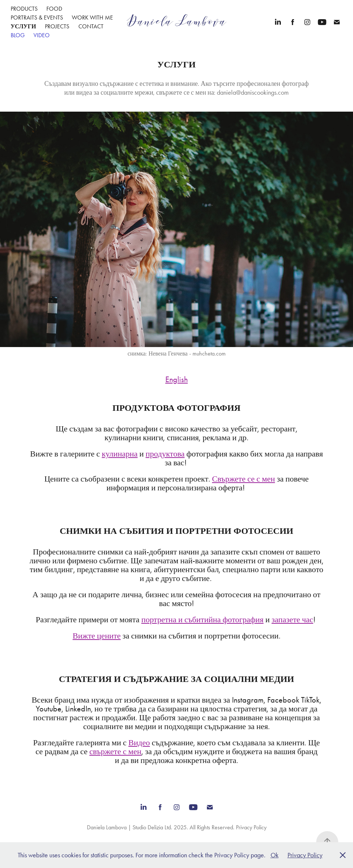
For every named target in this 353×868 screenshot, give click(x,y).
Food (54, 9)
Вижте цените (97, 636)
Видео (139, 743)
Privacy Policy (251, 827)
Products (24, 9)
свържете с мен (115, 752)
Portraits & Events (37, 17)
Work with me (92, 17)
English (176, 379)
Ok (275, 855)
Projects (57, 26)
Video (42, 35)
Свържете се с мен (243, 479)
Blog (18, 35)
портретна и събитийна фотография (202, 620)
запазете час (292, 620)
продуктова (165, 454)
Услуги (23, 26)
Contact (91, 26)
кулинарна (120, 454)
